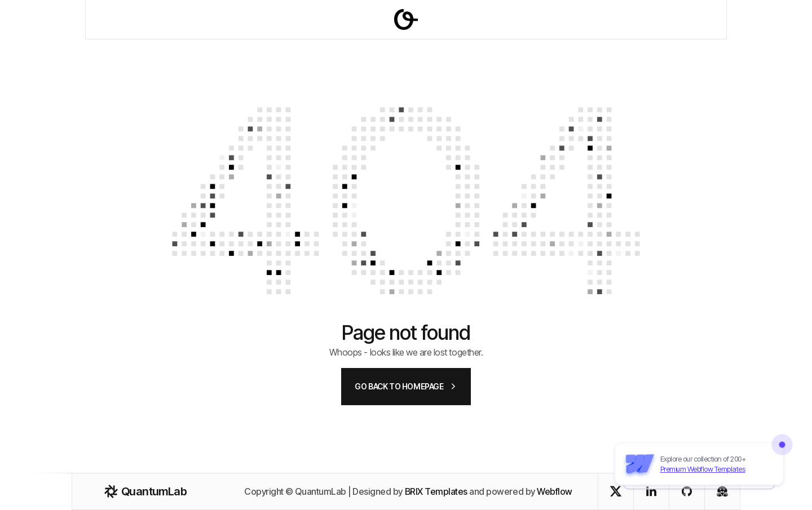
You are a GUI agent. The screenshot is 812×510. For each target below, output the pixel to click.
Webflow (555, 491)
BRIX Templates (436, 491)
